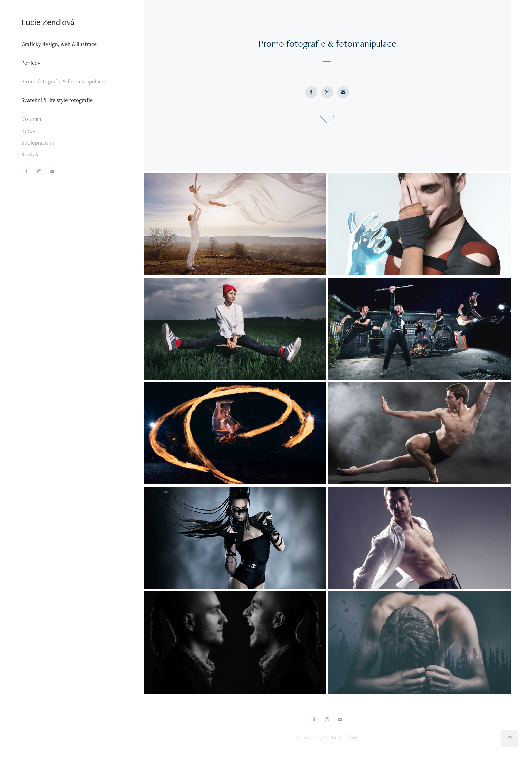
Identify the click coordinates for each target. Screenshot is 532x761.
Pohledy (31, 63)
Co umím (32, 119)
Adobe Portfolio (341, 737)
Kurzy (28, 131)
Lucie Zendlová (48, 22)
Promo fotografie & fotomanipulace (63, 81)
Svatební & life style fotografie (57, 100)
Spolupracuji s (38, 142)
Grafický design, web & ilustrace (59, 44)
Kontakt (31, 154)
